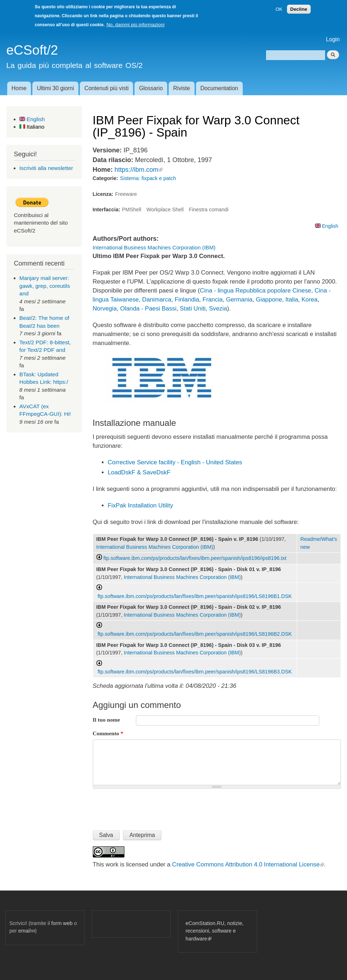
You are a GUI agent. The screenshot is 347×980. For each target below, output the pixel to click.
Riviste (182, 88)
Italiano (32, 127)
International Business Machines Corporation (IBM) (154, 247)
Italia (292, 300)
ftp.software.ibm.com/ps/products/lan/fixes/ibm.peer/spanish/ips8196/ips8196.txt (195, 558)
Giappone (269, 300)
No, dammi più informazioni (135, 25)
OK (279, 9)
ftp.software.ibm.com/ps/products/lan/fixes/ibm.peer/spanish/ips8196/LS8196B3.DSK (195, 672)
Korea (309, 300)
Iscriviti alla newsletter (46, 168)
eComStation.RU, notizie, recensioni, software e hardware (214, 931)
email (27, 931)
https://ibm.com (138, 170)
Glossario (151, 88)
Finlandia (187, 300)
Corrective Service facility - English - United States (175, 462)
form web (62, 923)
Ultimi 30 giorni (56, 88)
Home (19, 88)
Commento (108, 733)
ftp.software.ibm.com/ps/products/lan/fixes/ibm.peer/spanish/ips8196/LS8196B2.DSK (195, 634)
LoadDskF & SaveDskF (139, 472)
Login (333, 39)
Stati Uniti (193, 309)
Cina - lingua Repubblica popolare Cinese (256, 291)
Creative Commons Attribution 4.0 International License (248, 864)
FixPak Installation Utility (141, 505)
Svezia (218, 309)
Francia (213, 300)
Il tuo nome (106, 720)
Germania (239, 300)
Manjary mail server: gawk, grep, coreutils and (45, 286)
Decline (299, 9)
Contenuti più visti (107, 88)
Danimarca (157, 300)
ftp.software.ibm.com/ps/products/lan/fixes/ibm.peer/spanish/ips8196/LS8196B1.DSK (195, 596)
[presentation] (147, 806)
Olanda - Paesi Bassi (148, 309)
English (32, 119)
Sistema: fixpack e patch (148, 178)
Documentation (219, 88)
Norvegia (105, 309)
